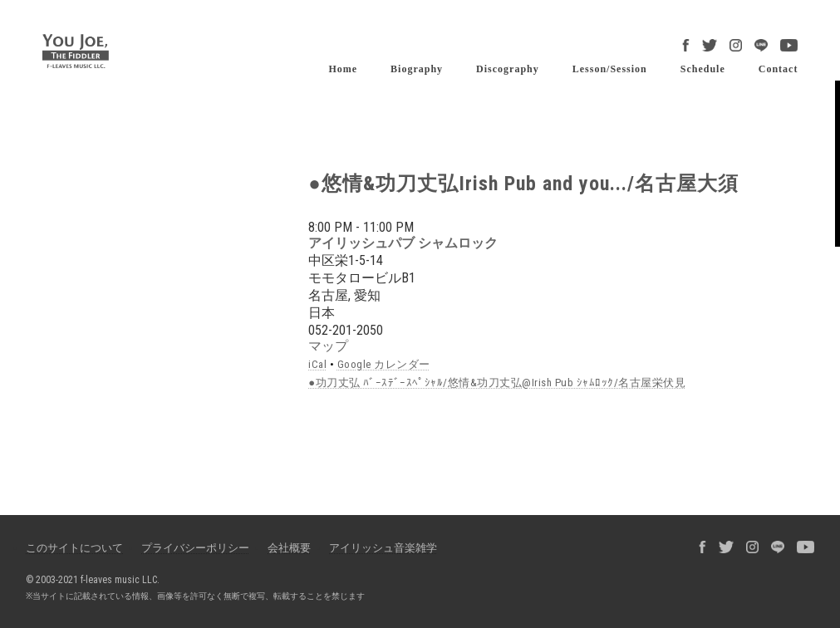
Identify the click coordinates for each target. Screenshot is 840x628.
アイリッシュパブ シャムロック (403, 243)
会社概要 (289, 548)
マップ (328, 346)
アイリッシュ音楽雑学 (383, 548)
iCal (317, 364)
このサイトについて (74, 548)
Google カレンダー (384, 364)
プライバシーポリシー (195, 548)
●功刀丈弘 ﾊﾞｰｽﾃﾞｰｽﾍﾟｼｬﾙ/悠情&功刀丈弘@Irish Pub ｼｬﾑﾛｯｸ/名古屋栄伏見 (497, 383)
